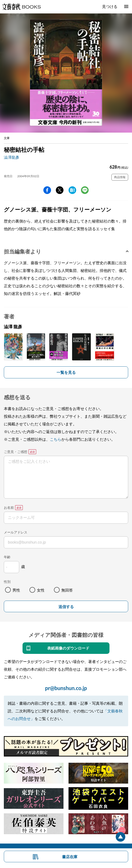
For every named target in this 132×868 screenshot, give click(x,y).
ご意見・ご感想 (16, 452)
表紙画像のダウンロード (68, 648)
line (85, 190)
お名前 (9, 507)
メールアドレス (16, 532)
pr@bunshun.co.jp (66, 688)
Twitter (60, 190)
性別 (7, 582)
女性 (41, 590)
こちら (56, 439)
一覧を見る (66, 372)
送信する (66, 607)
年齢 (7, 557)
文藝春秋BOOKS (21, 7)
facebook (47, 190)
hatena (72, 190)
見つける (110, 6)
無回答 (67, 590)
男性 (16, 590)
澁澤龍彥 (11, 157)
